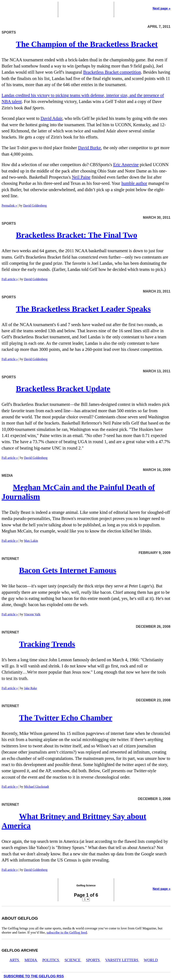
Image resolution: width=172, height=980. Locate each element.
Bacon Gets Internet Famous (68, 570)
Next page (162, 8)
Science (73, 960)
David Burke (90, 148)
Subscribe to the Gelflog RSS (34, 976)
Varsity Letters (122, 960)
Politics (51, 960)
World (151, 960)
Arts (15, 960)
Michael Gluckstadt (37, 787)
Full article (10, 279)
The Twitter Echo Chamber (66, 718)
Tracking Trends (47, 644)
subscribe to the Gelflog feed (67, 932)
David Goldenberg (35, 206)
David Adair (51, 118)
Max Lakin (31, 541)
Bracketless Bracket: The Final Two (76, 235)
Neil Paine (81, 177)
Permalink (9, 206)
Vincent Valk (32, 614)
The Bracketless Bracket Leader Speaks (83, 309)
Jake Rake (30, 688)
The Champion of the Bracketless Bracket (87, 44)
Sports (93, 960)
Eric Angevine (126, 165)
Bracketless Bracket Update (63, 389)
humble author (134, 183)
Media (31, 960)
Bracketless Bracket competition (112, 72)
